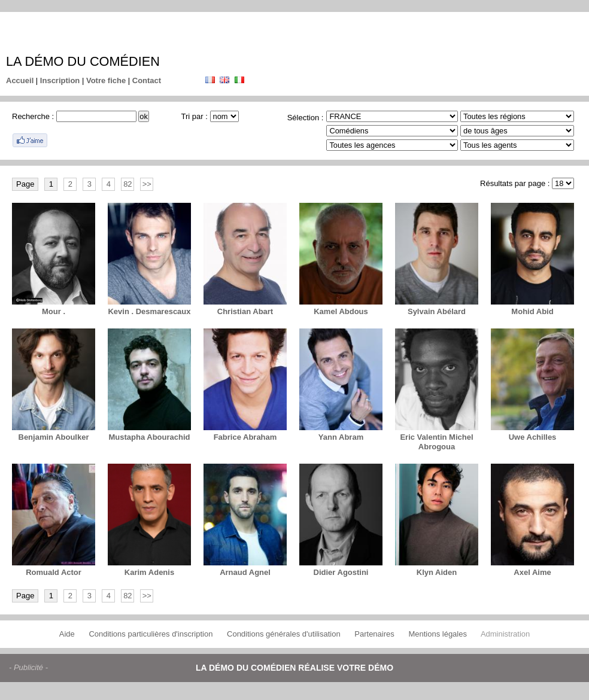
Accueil (20, 80)
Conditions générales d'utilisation (284, 634)
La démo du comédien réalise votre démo (294, 668)
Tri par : (195, 116)
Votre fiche (106, 80)
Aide (67, 634)
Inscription (60, 80)
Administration (505, 634)
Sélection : (306, 118)
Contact (147, 80)
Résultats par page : (515, 183)
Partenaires (374, 634)
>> (147, 184)
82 (127, 184)
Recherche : (33, 116)
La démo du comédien (83, 61)
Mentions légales (438, 634)
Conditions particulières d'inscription (151, 634)
